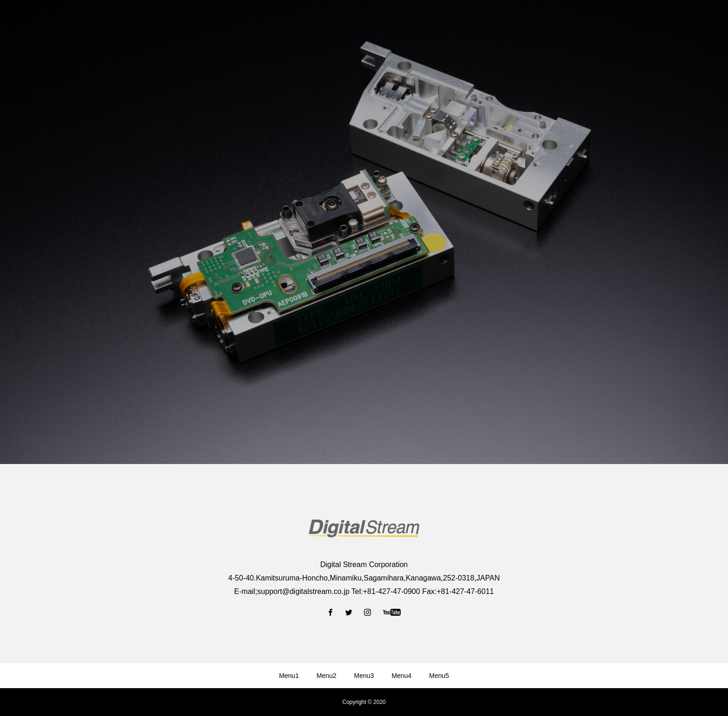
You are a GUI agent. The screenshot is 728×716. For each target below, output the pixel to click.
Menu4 (401, 676)
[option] (364, 232)
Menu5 (439, 676)
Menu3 (364, 676)
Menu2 (327, 676)
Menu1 (289, 676)
